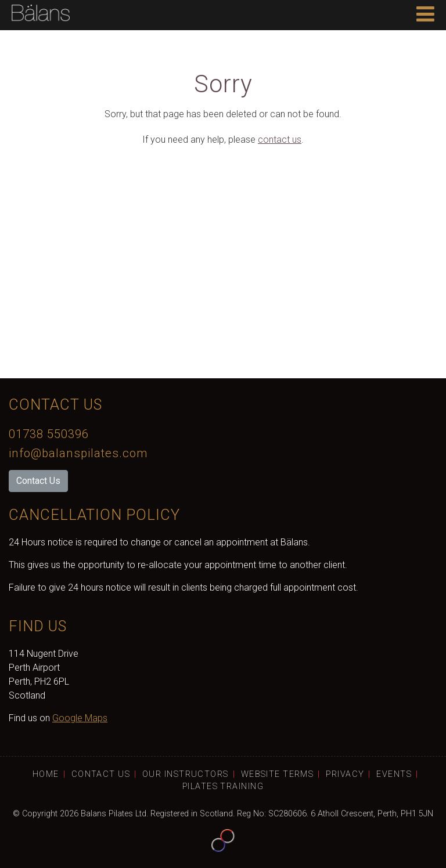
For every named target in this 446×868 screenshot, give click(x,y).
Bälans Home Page (41, 15)
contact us (280, 140)
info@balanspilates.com (78, 453)
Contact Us (38, 481)
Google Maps (80, 718)
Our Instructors (186, 774)
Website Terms (278, 774)
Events (394, 774)
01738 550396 (49, 434)
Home (46, 774)
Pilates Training (223, 786)
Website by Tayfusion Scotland (223, 841)
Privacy (345, 774)
